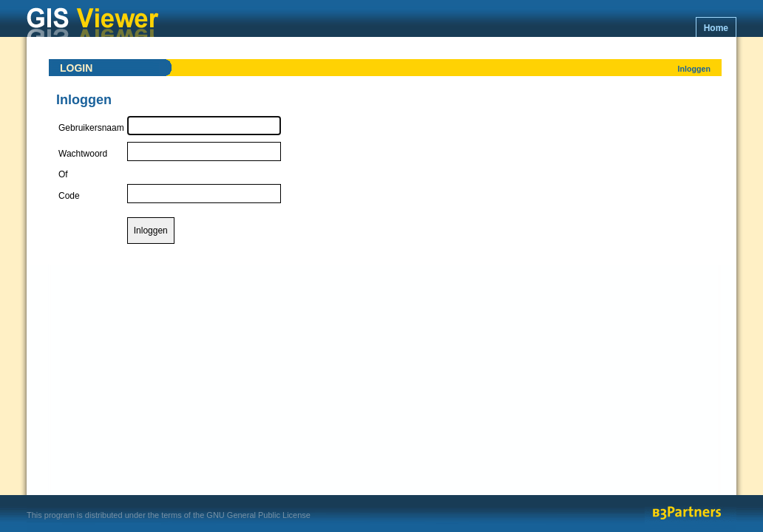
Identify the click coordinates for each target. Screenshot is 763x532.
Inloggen (694, 69)
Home (716, 28)
